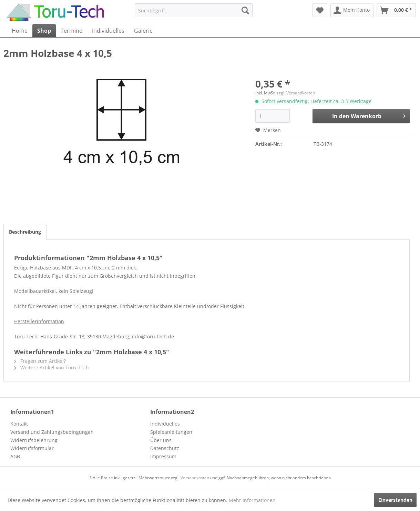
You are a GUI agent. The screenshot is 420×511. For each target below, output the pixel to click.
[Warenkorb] (396, 10)
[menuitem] (193, 10)
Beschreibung (25, 232)
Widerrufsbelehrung (34, 440)
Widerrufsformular (32, 448)
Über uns (161, 440)
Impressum (163, 456)
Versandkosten (195, 478)
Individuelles (165, 424)
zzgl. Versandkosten (296, 93)
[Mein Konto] (352, 10)
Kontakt (19, 424)
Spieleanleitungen (171, 432)
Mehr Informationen (252, 500)
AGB (15, 456)
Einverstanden (395, 500)
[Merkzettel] (320, 10)
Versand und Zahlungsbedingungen (52, 432)
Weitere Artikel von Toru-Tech (52, 367)
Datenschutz (165, 448)
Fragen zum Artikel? (40, 361)
